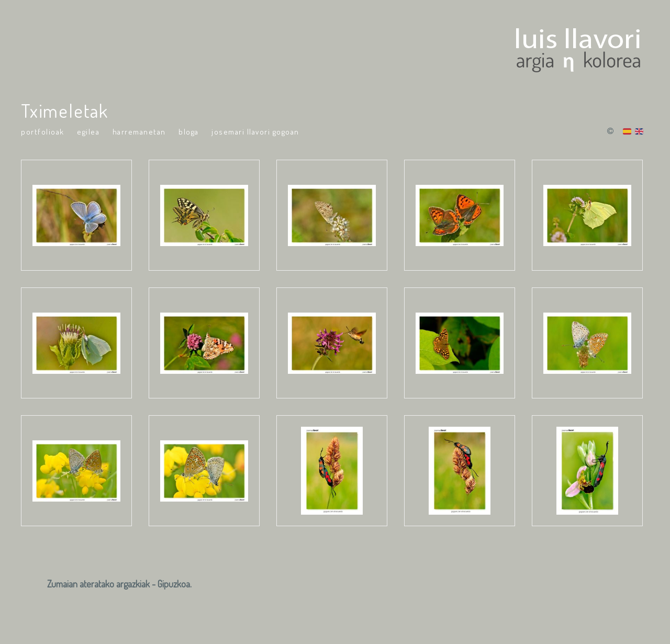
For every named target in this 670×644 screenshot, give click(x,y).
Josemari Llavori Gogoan (255, 132)
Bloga (189, 132)
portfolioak (43, 132)
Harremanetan (139, 132)
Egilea (88, 132)
